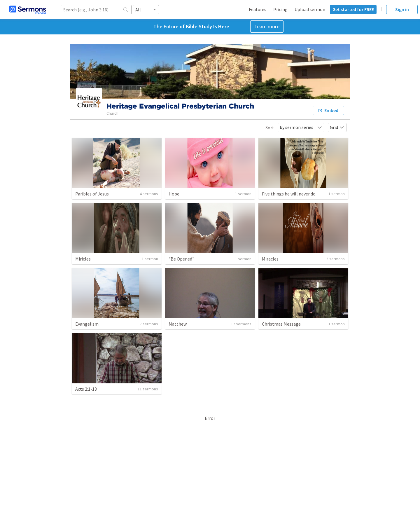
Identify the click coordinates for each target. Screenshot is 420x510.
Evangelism (87, 324)
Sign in (402, 9)
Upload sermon (310, 9)
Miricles (83, 259)
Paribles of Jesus (92, 194)
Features (258, 9)
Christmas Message (281, 324)
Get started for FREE (353, 9)
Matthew (178, 324)
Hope (174, 194)
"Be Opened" (181, 259)
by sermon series (301, 127)
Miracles (270, 259)
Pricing (280, 9)
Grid (337, 127)
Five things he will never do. (289, 194)
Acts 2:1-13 (86, 389)
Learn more (267, 26)
